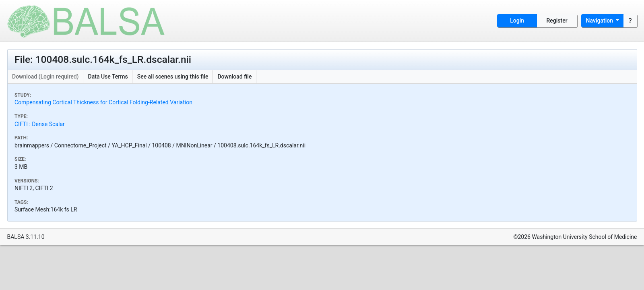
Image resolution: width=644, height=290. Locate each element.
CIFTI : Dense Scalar (40, 124)
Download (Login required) (45, 77)
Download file (234, 77)
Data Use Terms (108, 77)
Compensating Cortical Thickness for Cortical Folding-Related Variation (103, 102)
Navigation (600, 21)
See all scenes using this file (173, 77)
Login (517, 21)
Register (557, 21)
